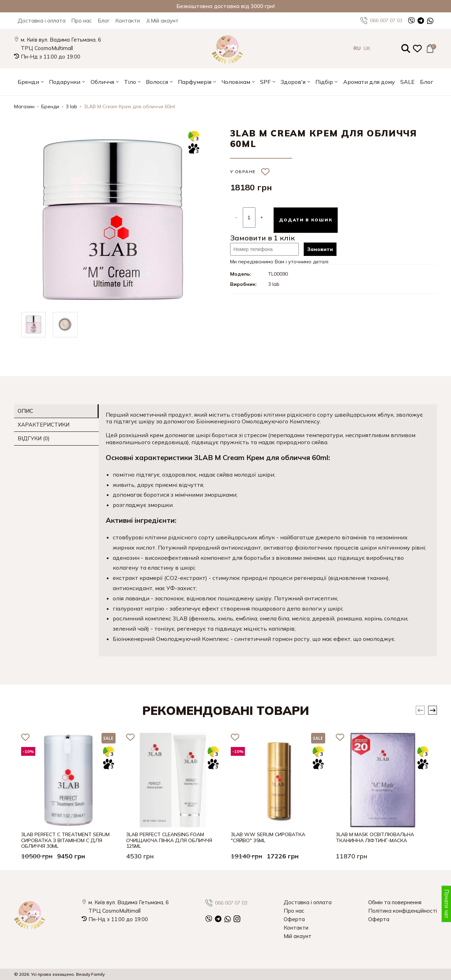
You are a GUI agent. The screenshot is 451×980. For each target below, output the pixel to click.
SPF (265, 82)
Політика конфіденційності (403, 911)
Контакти (128, 21)
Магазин (24, 106)
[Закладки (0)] (417, 48)
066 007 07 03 (381, 21)
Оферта (294, 919)
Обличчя (102, 82)
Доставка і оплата (42, 21)
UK (367, 48)
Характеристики (44, 425)
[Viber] (411, 21)
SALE (407, 82)
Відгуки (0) (34, 438)
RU (357, 48)
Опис (25, 411)
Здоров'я (293, 82)
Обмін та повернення (395, 902)
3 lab (72, 106)
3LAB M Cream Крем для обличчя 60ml (129, 106)
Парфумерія (195, 82)
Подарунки (65, 82)
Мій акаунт (162, 21)
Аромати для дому (369, 82)
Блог (104, 21)
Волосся (157, 82)
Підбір (324, 82)
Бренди (28, 82)
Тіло (130, 82)
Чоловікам (236, 82)
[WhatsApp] (430, 21)
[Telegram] (421, 21)
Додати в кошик (306, 220)
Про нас (82, 21)
